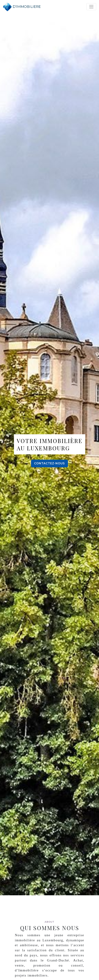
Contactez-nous (49, 463)
